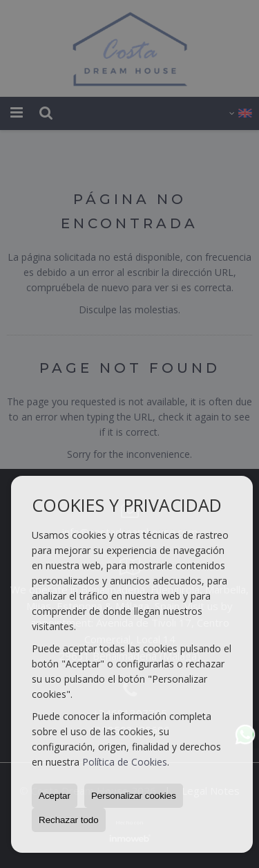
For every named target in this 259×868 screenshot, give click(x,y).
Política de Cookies (125, 762)
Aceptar (55, 796)
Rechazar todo (69, 820)
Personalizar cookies (134, 796)
